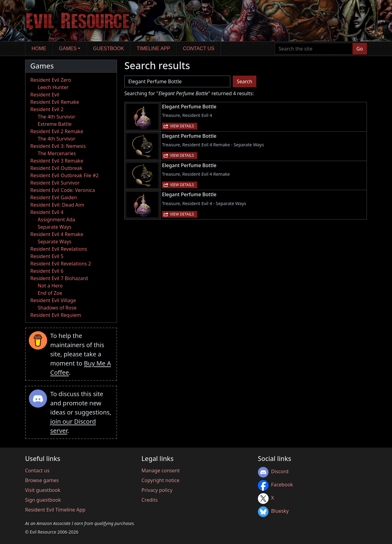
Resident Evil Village (53, 300)
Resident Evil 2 (47, 109)
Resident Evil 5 (47, 256)
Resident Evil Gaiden (54, 197)
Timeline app (154, 49)
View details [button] (182, 126)
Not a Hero (50, 286)
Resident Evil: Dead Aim (57, 205)
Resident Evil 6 (47, 271)
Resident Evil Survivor (55, 183)
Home (39, 49)
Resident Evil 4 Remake (57, 234)
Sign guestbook (43, 500)
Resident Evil (45, 95)
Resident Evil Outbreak (56, 168)
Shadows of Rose (57, 308)
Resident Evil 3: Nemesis (58, 146)
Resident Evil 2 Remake (57, 131)
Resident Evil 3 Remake (57, 161)
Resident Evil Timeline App (55, 510)
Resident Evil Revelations (59, 249)
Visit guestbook (43, 490)
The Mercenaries (57, 153)
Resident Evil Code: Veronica (63, 190)
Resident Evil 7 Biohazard (59, 278)
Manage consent (161, 471)
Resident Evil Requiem (56, 315)
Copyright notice (160, 480)
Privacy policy (157, 490)
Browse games (42, 480)
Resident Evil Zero (51, 80)
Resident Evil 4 (47, 212)
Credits (150, 500)
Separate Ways (55, 227)
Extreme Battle (55, 124)
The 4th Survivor (57, 117)
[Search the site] (314, 49)
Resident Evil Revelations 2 (61, 264)
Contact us (199, 49)
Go (360, 49)
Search (245, 81)
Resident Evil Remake (55, 102)
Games (68, 49)
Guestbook (109, 49)
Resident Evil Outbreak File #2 (64, 175)
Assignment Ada (56, 219)
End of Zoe (50, 293)
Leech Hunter (53, 87)
